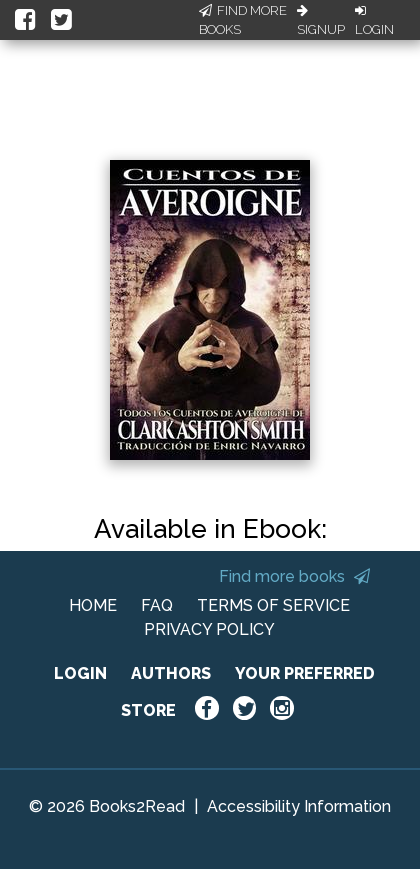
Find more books (294, 576)
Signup (321, 21)
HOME (93, 605)
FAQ (157, 605)
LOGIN (80, 673)
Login (374, 21)
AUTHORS (171, 673)
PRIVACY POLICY (209, 629)
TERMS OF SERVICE (273, 605)
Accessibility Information (299, 806)
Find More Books (243, 20)
